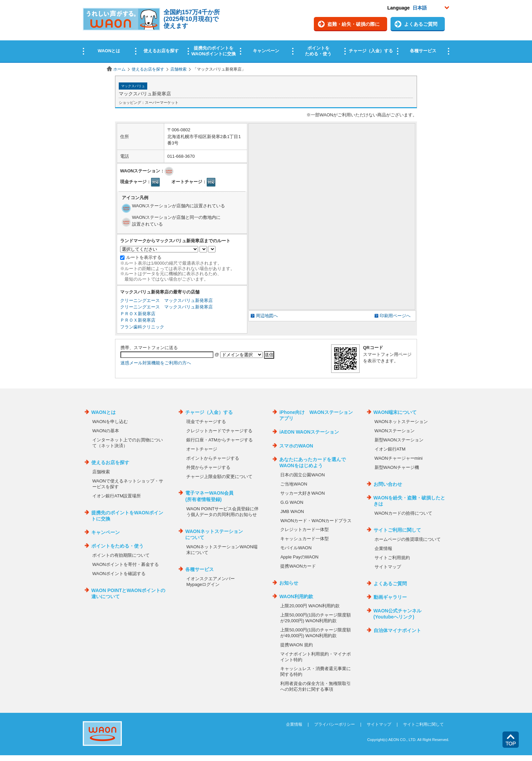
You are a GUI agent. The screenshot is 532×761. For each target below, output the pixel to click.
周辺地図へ (267, 316)
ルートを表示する (144, 257)
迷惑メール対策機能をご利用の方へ (156, 363)
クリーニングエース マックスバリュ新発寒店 (166, 300)
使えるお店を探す (148, 69)
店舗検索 (178, 69)
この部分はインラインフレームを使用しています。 (266, 31)
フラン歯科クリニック (142, 327)
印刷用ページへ (395, 316)
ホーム (119, 69)
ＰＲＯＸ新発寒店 (138, 314)
